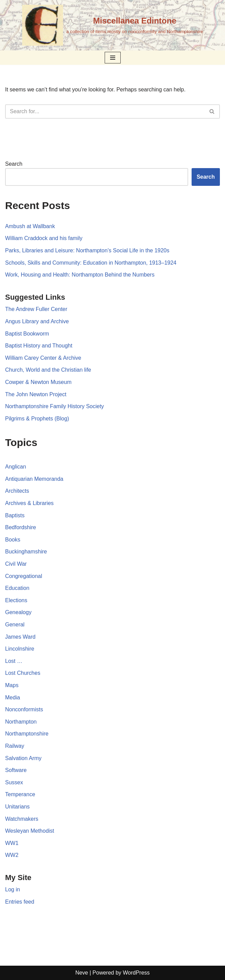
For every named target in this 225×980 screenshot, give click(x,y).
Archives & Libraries (29, 503)
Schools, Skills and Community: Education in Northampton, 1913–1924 (91, 263)
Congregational (24, 576)
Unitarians (17, 807)
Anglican (16, 467)
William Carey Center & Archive (43, 358)
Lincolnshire (20, 649)
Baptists (15, 515)
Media (13, 697)
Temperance (20, 794)
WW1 (12, 843)
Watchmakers (22, 819)
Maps (12, 685)
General (15, 625)
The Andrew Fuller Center (36, 309)
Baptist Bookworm (27, 334)
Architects (17, 491)
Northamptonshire (27, 734)
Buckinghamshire (26, 552)
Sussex (14, 782)
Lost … (14, 661)
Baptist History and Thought (39, 346)
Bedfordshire (21, 527)
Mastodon (195, 951)
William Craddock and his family (44, 238)
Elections (16, 600)
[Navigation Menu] (113, 58)
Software (16, 770)
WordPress (136, 973)
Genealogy (18, 612)
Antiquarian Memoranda (34, 479)
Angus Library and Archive (37, 321)
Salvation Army (23, 758)
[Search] (105, 112)
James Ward (20, 637)
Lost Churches (23, 673)
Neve (82, 973)
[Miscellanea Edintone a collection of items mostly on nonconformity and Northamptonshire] (113, 25)
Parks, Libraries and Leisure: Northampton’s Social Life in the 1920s (87, 250)
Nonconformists (24, 709)
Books (13, 540)
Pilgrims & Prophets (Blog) (37, 419)
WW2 (12, 855)
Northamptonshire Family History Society (55, 406)
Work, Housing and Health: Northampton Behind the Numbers (80, 275)
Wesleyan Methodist (30, 831)
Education (17, 588)
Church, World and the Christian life (48, 370)
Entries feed (20, 902)
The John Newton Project (36, 394)
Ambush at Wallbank (30, 226)
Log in (13, 889)
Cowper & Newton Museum (38, 382)
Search (14, 164)
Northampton (21, 722)
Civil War (16, 564)
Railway (15, 746)
